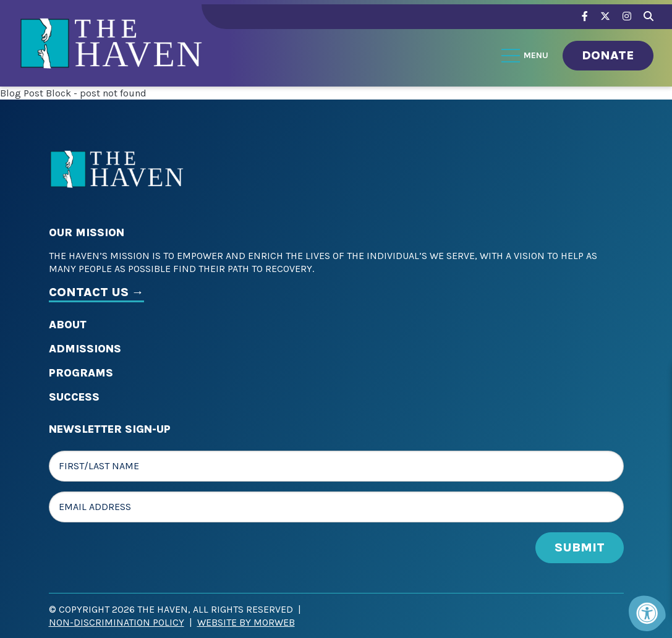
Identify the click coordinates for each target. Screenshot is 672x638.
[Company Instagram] (627, 16)
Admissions (85, 349)
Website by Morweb (246, 622)
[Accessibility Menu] (647, 613)
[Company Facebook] (585, 16)
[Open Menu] (526, 56)
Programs (81, 373)
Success (74, 397)
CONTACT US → (96, 292)
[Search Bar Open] (649, 15)
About (68, 325)
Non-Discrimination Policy (117, 622)
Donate (608, 55)
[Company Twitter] (605, 16)
